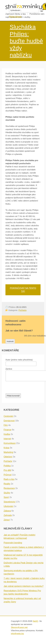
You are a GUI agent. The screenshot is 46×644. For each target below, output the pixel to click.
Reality (7, 485)
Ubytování (9, 508)
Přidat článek (15, 17)
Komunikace (10, 445)
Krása (6, 449)
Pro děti (7, 472)
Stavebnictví (10, 503)
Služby (7, 494)
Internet (7, 440)
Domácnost (9, 422)
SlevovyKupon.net (19, 629)
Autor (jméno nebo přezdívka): (19, 360)
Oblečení (8, 458)
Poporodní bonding (13, 544)
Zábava (7, 512)
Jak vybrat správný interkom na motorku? (24, 588)
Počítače (23, 310)
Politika (7, 467)
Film (6, 427)
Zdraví (7, 521)
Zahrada (8, 517)
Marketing (8, 454)
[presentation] (24, 389)
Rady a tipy (9, 481)
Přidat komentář (13, 397)
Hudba (7, 436)
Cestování (9, 418)
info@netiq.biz (17, 635)
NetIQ (35, 623)
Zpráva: (9, 369)
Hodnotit (10, 341)
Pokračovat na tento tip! (23, 290)
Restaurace (9, 490)
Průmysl (8, 476)
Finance (8, 431)
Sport (6, 499)
